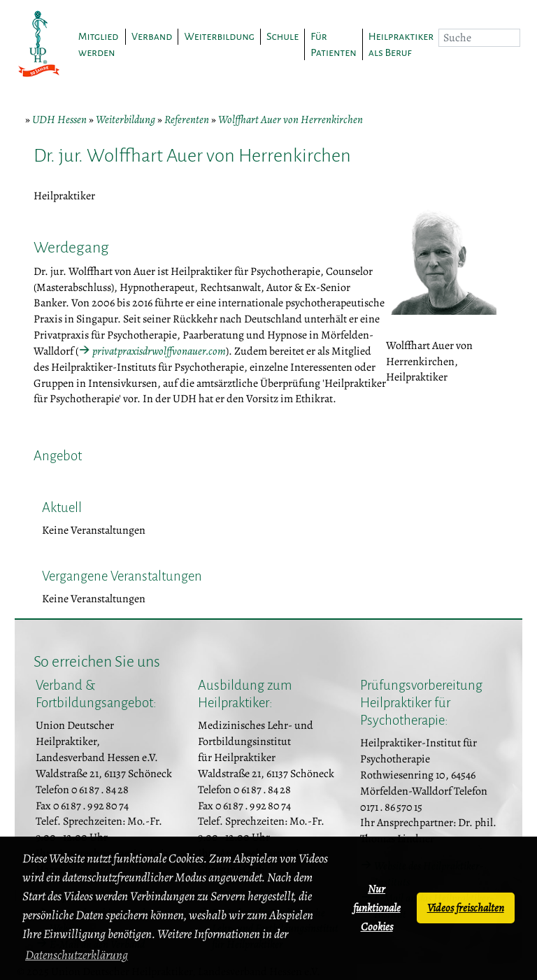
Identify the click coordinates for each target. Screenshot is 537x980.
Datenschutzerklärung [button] (77, 955)
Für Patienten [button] (334, 44)
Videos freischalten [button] (466, 908)
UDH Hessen (59, 120)
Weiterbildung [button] (219, 36)
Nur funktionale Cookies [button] (377, 908)
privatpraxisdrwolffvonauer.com (159, 351)
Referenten (187, 120)
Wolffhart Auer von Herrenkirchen (291, 120)
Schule (282, 36)
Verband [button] (152, 36)
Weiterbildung (126, 120)
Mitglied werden (99, 44)
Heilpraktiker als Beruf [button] (401, 44)
